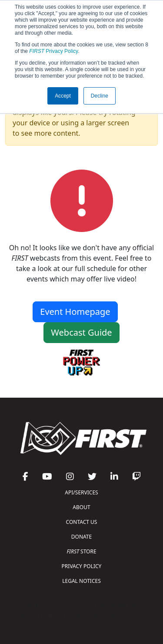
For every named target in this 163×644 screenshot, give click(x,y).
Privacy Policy (53, 51)
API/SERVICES (81, 492)
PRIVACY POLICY (82, 566)
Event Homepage (75, 312)
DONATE (81, 537)
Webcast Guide (81, 332)
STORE (81, 551)
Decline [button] (100, 96)
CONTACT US (82, 522)
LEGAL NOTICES (81, 581)
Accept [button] (63, 96)
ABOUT (81, 507)
